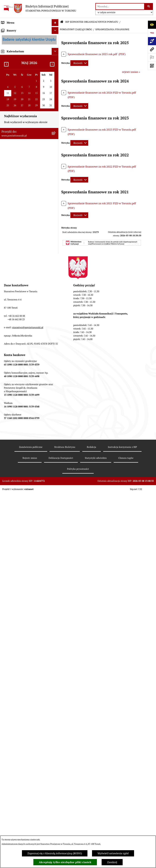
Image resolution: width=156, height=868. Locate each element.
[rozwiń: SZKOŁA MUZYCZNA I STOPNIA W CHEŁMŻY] (56, 409)
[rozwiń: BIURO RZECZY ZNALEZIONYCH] (56, 286)
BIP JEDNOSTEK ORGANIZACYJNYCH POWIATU (92, 22)
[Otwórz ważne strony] (152, 58)
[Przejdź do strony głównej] (40, 8)
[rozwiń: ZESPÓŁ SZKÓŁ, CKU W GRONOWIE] (56, 371)
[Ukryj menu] (55, 23)
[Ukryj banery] (55, 735)
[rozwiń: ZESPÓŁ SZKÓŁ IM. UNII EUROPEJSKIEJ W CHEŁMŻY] (56, 396)
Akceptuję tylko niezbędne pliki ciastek (65, 862)
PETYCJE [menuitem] (7, 306)
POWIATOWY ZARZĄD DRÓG (76, 29)
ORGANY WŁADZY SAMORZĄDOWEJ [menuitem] (24, 82)
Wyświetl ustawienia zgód (113, 853)
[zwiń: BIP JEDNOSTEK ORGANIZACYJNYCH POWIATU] (56, 349)
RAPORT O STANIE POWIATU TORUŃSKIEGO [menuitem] (19, 243)
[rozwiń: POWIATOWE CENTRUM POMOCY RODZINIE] (56, 422)
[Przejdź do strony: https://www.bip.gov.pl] (152, 33)
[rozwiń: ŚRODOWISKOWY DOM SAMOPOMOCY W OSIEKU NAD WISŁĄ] (56, 701)
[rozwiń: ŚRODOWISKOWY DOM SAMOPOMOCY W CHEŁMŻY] (56, 688)
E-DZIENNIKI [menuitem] (10, 335)
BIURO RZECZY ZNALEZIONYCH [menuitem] (21, 286)
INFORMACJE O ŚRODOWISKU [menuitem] (20, 272)
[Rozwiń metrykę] (79, 63)
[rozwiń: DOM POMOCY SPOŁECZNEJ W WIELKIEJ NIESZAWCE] (56, 474)
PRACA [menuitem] (6, 265)
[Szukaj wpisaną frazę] (149, 6)
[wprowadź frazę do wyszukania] (120, 6)
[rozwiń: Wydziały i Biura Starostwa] (56, 133)
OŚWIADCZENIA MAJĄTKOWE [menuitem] (20, 89)
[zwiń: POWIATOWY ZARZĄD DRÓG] (56, 487)
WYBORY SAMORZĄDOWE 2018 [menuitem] (21, 300)
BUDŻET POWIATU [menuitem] (13, 227)
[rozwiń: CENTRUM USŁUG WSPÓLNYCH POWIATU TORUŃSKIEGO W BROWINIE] (56, 718)
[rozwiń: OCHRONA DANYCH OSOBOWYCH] (56, 636)
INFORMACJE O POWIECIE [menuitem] (18, 47)
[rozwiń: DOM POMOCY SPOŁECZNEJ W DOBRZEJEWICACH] (56, 461)
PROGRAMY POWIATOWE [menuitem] (17, 220)
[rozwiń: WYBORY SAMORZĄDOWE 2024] (56, 293)
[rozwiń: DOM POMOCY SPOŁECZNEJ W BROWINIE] (56, 435)
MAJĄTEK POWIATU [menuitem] (14, 234)
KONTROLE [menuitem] (8, 207)
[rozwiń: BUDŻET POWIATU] (56, 227)
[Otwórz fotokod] (152, 66)
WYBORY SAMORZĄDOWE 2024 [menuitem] (21, 293)
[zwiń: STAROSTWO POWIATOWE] (56, 103)
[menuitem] (29, 29)
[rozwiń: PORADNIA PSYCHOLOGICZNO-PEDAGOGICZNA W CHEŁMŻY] (56, 675)
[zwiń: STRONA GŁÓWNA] (56, 30)
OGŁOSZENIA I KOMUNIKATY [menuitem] (20, 252)
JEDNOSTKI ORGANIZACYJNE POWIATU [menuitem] (26, 186)
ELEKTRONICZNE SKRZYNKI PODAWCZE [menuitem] (19, 315)
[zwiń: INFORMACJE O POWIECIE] (56, 47)
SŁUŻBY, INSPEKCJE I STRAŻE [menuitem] (20, 193)
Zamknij (112, 862)
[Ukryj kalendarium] (55, 756)
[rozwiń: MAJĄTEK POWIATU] (56, 234)
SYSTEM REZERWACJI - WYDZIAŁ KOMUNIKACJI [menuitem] (22, 326)
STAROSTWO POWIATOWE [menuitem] (18, 103)
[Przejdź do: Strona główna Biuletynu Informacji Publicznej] (62, 22)
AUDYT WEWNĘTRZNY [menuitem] (16, 213)
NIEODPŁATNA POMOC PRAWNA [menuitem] (22, 279)
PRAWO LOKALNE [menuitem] (12, 96)
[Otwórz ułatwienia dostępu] (152, 25)
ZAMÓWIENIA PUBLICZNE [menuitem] (18, 259)
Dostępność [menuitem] (9, 342)
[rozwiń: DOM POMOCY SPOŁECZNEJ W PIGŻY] (56, 448)
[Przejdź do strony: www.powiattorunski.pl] (152, 49)
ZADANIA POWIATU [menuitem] (14, 200)
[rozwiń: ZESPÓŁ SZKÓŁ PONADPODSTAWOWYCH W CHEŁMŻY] (56, 379)
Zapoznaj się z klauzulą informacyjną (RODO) (55, 853)
